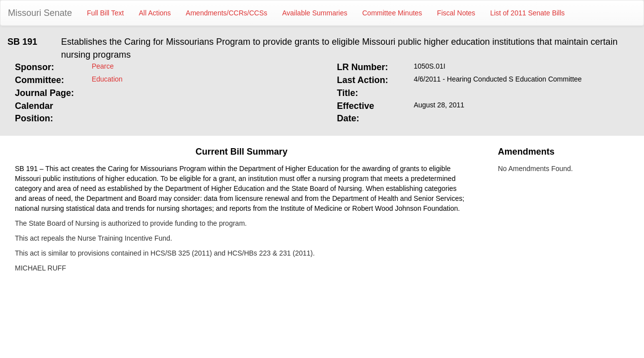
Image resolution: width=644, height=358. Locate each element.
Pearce (103, 66)
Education (107, 79)
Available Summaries (315, 13)
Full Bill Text (105, 13)
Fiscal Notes (456, 13)
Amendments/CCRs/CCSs (226, 13)
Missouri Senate (40, 13)
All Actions (155, 13)
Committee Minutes (393, 13)
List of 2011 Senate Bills (527, 13)
